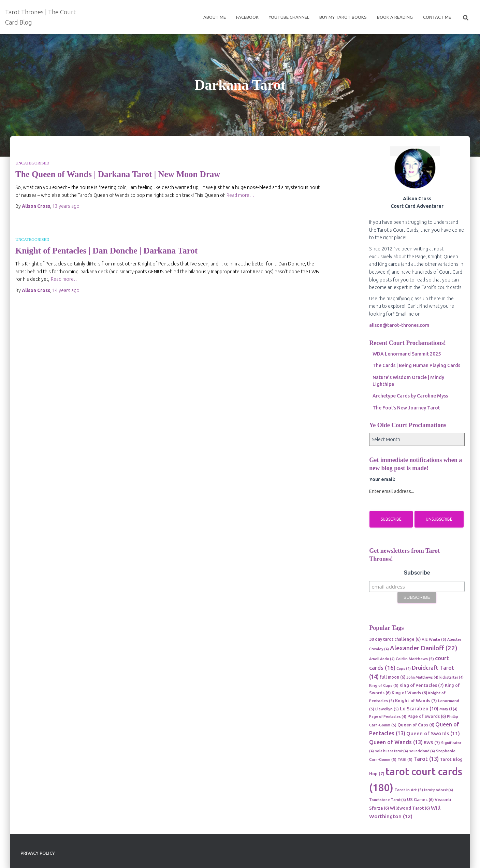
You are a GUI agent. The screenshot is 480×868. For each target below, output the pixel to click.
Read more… (241, 195)
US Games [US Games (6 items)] (420, 799)
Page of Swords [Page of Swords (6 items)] (427, 716)
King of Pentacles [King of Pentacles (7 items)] (422, 685)
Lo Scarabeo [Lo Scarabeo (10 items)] (419, 708)
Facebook (247, 17)
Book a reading (395, 17)
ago (66, 206)
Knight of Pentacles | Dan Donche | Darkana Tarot (106, 251)
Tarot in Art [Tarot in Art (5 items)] (409, 790)
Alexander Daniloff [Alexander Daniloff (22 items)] (424, 648)
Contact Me (437, 17)
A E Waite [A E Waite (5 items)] (434, 639)
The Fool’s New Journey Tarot (406, 408)
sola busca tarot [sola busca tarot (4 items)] (391, 751)
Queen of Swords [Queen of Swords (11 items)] (433, 733)
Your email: (382, 479)
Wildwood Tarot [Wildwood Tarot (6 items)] (410, 808)
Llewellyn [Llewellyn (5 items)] (387, 709)
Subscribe (417, 573)
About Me (215, 17)
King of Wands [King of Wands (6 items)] (409, 693)
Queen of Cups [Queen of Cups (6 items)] (416, 725)
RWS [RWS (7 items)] (432, 742)
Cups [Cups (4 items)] (404, 668)
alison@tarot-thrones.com (399, 325)
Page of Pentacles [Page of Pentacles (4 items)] (388, 717)
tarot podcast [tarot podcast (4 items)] (439, 790)
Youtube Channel (289, 17)
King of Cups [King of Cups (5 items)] (384, 685)
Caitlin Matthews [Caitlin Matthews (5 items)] (415, 659)
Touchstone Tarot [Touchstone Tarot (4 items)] (388, 800)
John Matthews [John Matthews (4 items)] (422, 677)
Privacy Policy (38, 853)
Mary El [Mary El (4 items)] (448, 709)
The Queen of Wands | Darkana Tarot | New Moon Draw (118, 174)
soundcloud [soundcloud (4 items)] (422, 751)
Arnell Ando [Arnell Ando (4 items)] (382, 659)
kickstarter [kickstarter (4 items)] (452, 677)
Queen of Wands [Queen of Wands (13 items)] (396, 742)
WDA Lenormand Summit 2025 (407, 354)
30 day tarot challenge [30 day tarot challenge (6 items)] (395, 639)
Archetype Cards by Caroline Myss (410, 396)
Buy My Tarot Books (343, 17)
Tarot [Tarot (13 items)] (426, 759)
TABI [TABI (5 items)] (405, 759)
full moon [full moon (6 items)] (392, 677)
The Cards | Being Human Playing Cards (416, 365)
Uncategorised (32, 163)
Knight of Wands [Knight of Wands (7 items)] (416, 700)
